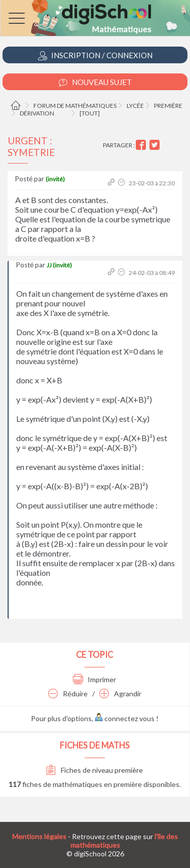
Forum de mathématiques (75, 106)
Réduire (68, 694)
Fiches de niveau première (94, 770)
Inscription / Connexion (95, 55)
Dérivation (37, 113)
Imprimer (94, 679)
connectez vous (125, 718)
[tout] (90, 113)
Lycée (135, 106)
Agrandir (120, 694)
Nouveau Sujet (95, 82)
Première (168, 106)
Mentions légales (39, 836)
